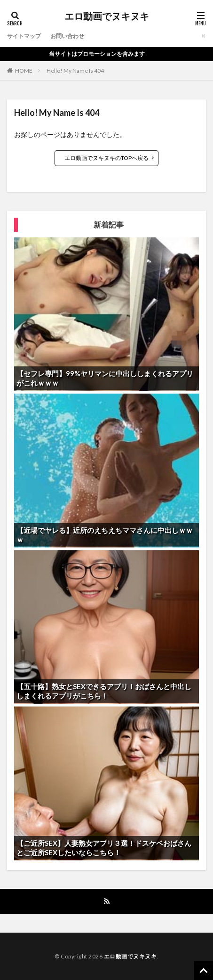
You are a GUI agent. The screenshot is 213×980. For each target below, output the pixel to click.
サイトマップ (24, 36)
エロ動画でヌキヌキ (107, 16)
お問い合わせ (67, 36)
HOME (24, 71)
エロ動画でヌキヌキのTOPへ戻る (106, 158)
